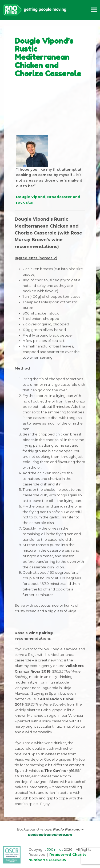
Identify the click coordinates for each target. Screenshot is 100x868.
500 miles (55, 849)
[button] (94, 10)
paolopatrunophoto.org (50, 835)
